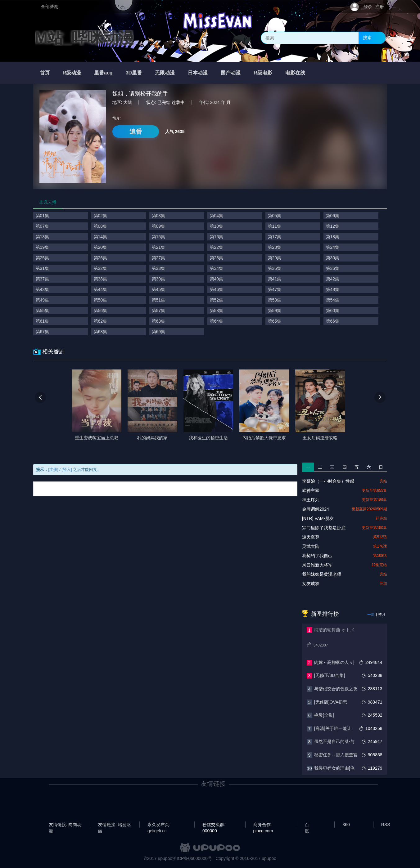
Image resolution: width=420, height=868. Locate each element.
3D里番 (134, 73)
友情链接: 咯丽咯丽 (115, 825)
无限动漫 (165, 73)
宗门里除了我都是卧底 (324, 528)
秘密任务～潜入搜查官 (336, 755)
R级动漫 (72, 73)
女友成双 (311, 584)
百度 (307, 825)
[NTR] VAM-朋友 (318, 518)
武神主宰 (311, 490)
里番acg (103, 73)
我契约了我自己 (317, 556)
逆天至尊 (311, 537)
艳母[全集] (324, 715)
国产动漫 (231, 73)
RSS (386, 825)
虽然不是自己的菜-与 (334, 741)
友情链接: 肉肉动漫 (65, 825)
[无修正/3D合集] (330, 675)
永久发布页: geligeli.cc (159, 825)
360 (346, 825)
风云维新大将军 (317, 565)
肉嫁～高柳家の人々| (334, 662)
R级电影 (263, 73)
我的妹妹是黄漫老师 (322, 574)
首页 (45, 73)
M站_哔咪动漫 (84, 38)
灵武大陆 (311, 546)
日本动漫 (198, 73)
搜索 (367, 38)
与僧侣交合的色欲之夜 (336, 689)
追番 (136, 132)
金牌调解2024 (316, 509)
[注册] (53, 470)
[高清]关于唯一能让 (333, 728)
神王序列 (311, 500)
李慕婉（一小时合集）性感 (328, 481)
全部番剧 (50, 7)
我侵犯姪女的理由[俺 (334, 768)
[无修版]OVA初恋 (331, 702)
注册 (380, 7)
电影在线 (295, 73)
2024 (215, 102)
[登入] (67, 470)
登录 (368, 7)
